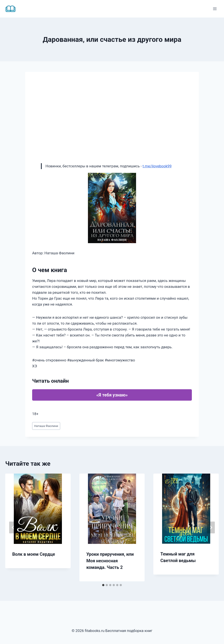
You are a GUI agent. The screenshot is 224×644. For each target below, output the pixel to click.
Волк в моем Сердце (34, 554)
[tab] (103, 585)
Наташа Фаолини (46, 426)
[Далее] (211, 527)
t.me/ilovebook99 (157, 166)
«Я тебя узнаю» (112, 395)
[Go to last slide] (13, 527)
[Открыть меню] (215, 9)
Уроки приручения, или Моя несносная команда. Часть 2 (110, 561)
